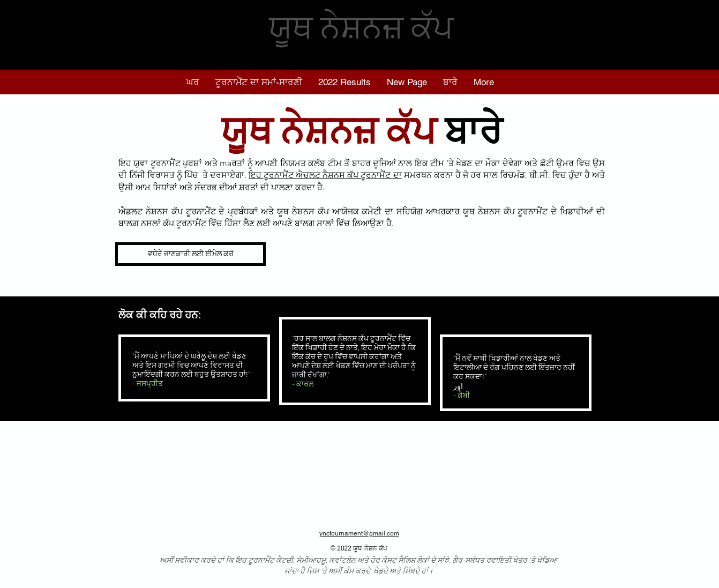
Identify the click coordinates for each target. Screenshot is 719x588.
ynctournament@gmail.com (359, 533)
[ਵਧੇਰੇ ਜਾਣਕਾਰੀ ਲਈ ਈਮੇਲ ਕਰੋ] (190, 254)
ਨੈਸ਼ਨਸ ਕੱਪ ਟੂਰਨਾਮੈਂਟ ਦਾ (362, 176)
